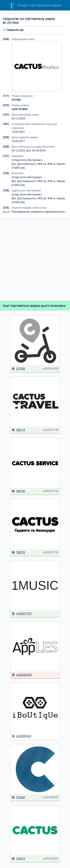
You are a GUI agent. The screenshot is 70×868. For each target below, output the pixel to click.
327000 (18, 369)
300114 (18, 430)
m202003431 (22, 736)
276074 (18, 859)
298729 (18, 552)
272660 (18, 797)
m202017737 (22, 614)
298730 (18, 491)
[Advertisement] (35, 260)
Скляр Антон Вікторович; (27, 160)
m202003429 (22, 675)
